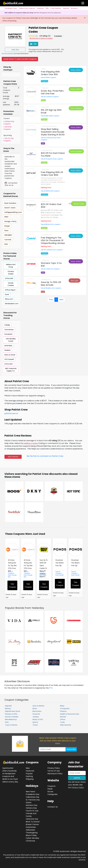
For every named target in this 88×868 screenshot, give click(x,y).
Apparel (66, 8)
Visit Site (15, 50)
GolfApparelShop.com (13, 212)
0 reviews (58, 36)
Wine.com (9, 299)
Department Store (13, 711)
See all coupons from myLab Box (12, 574)
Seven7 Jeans (10, 208)
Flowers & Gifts (11, 714)
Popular (29, 774)
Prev (51, 300)
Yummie (8, 240)
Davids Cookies (11, 284)
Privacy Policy (78, 787)
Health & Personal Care (70, 714)
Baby (62, 706)
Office (63, 719)
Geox (6, 231)
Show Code (79, 204)
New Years (30, 792)
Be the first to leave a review (41, 38)
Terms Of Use (54, 771)
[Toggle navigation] (83, 3)
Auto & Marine (38, 706)
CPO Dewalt (9, 359)
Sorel (7, 294)
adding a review (31, 443)
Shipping (30, 779)
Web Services (66, 725)
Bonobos (74, 8)
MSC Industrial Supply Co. (11, 370)
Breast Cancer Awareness (32, 826)
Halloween (30, 830)
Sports (35, 722)
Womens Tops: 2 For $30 (51, 264)
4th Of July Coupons (9, 139)
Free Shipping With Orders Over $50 (50, 73)
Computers (65, 709)
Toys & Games (11, 725)
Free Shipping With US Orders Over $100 (52, 174)
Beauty (8, 709)
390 (33, 44)
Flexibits (7, 350)
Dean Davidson (10, 203)
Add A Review (13, 457)
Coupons (51, 786)
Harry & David (10, 355)
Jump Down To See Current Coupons (20, 59)
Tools (62, 722)
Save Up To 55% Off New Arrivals (51, 284)
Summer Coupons (8, 128)
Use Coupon (76, 108)
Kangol (7, 226)
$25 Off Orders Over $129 (51, 206)
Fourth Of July (32, 811)
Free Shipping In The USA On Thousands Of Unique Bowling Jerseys (53, 240)
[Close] (85, 18)
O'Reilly (7, 325)
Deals (50, 789)
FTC (51, 688)
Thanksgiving (32, 833)
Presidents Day (33, 794)
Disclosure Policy (55, 774)
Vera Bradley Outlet (11, 340)
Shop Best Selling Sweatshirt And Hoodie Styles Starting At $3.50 (53, 132)
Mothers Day (32, 805)
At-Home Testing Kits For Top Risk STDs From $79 (12, 565)
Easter (29, 803)
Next (61, 300)
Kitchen (63, 717)
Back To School (33, 822)
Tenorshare (9, 330)
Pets (7, 722)
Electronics (37, 711)
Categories (52, 794)
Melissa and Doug (11, 266)
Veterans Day (32, 819)
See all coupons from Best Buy (43, 574)
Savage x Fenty (10, 221)
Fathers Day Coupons (27, 8)
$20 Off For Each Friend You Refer (53, 154)
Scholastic (8, 334)
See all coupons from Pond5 (60, 573)
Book (35, 709)
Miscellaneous (11, 719)
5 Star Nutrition (56, 8)
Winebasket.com (12, 304)
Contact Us (53, 807)
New (28, 768)
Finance (63, 711)
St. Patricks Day (33, 800)
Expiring (29, 776)
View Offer (76, 70)
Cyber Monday (32, 838)
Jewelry (36, 717)
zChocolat (9, 278)
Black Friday (31, 835)
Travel (35, 725)
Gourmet (36, 714)
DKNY (6, 217)
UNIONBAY (8, 235)
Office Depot (10, 290)
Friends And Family (31, 815)
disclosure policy (8, 54)
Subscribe (71, 749)
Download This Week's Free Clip (60, 563)
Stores (50, 792)
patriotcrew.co (11, 413)
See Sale (74, 280)
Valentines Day (33, 797)
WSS (6, 244)
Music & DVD (38, 719)
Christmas (30, 841)
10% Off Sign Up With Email (51, 111)
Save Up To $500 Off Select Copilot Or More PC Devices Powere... (44, 568)
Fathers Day (31, 808)
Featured (40, 8)
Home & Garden (12, 717)
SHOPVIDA (8, 346)
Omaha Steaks (11, 273)
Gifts (47, 8)
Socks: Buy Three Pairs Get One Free (52, 92)
